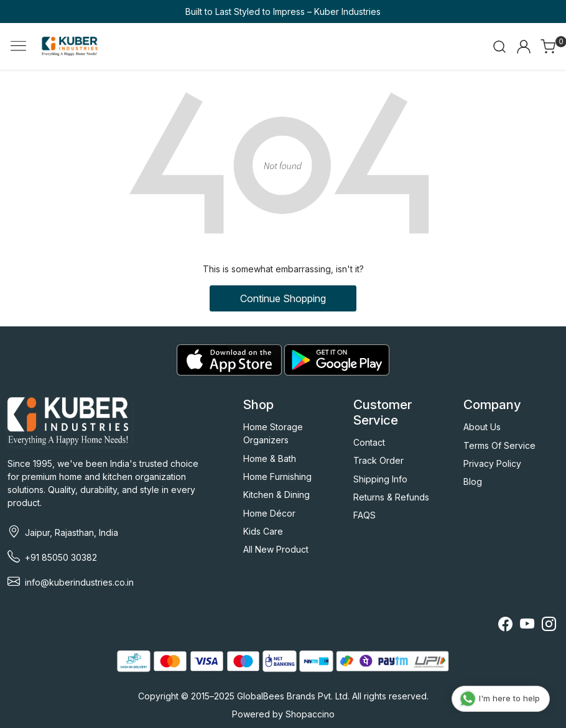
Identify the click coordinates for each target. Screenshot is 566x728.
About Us (482, 427)
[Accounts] (524, 47)
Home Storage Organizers (273, 433)
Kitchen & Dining (276, 495)
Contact (369, 442)
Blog (473, 481)
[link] (499, 47)
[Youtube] (527, 626)
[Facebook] (505, 626)
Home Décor (269, 513)
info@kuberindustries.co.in (79, 582)
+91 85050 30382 (61, 557)
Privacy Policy (492, 463)
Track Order (378, 460)
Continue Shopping (283, 298)
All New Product (276, 549)
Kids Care (263, 531)
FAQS (364, 515)
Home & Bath (270, 458)
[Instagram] (549, 626)
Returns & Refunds (391, 497)
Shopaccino (310, 714)
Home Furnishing (277, 477)
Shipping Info (380, 479)
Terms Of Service (499, 445)
